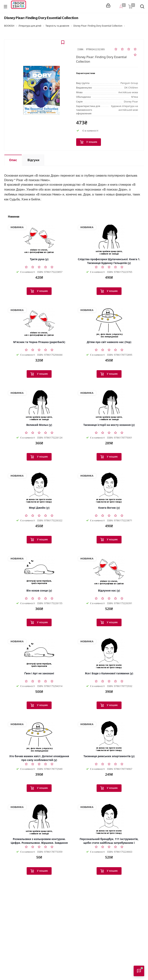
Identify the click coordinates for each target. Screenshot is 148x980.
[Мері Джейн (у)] (39, 488)
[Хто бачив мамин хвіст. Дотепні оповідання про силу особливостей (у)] (39, 736)
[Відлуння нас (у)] (109, 571)
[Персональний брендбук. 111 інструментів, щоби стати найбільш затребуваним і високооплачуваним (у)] (109, 819)
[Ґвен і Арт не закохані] (39, 654)
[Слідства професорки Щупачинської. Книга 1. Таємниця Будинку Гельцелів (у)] (109, 239)
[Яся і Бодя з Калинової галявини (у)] (109, 654)
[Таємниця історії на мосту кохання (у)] (109, 405)
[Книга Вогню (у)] (109, 488)
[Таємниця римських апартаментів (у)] (109, 736)
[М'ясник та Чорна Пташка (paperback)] (39, 322)
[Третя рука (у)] (39, 239)
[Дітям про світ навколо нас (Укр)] (109, 322)
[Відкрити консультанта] (139, 971)
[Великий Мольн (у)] (39, 405)
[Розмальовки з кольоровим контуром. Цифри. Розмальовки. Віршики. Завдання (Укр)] (39, 819)
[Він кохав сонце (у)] (39, 571)
